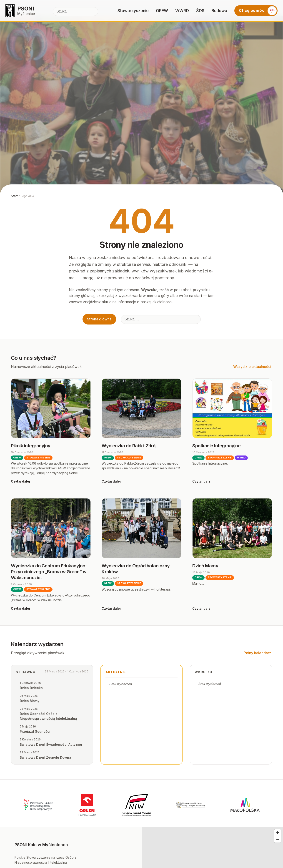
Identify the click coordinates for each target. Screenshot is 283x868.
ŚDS (200, 11)
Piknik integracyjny (31, 446)
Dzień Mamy (205, 566)
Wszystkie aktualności (252, 367)
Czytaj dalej (20, 481)
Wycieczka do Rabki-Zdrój (129, 446)
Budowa (219, 11)
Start (14, 196)
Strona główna (99, 319)
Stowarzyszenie (133, 11)
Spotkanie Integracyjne (216, 446)
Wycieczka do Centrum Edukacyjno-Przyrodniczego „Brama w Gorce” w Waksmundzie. (49, 572)
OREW (162, 11)
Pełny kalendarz (257, 653)
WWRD (182, 11)
